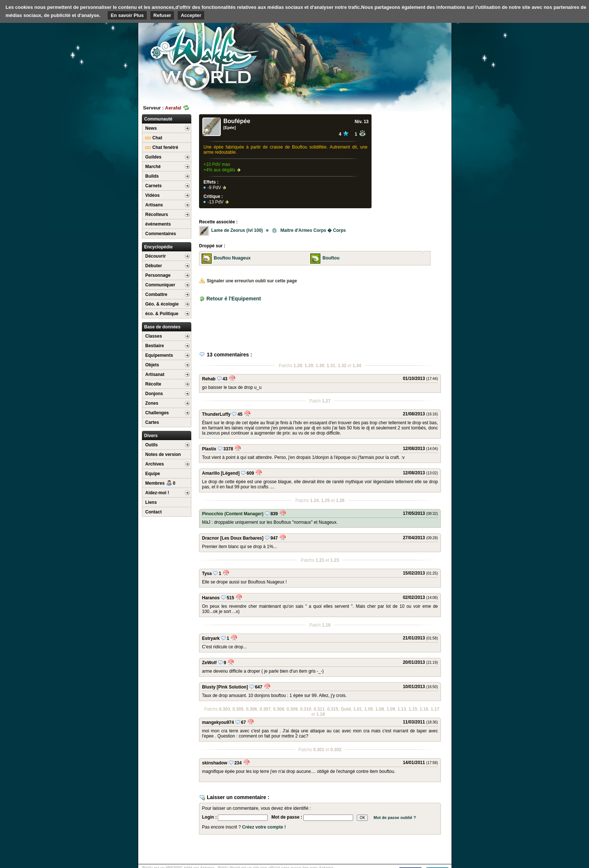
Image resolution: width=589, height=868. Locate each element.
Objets (152, 365)
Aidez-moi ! (157, 493)
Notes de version (163, 454)
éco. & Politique (162, 314)
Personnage (158, 275)
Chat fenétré (162, 147)
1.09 (391, 709)
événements (158, 224)
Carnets (154, 186)
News (151, 128)
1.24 (314, 501)
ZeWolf (209, 663)
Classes (154, 336)
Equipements (159, 355)
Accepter (191, 15)
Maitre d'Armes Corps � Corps (309, 230)
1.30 (320, 366)
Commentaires (161, 234)
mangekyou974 (218, 722)
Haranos (211, 598)
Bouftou (331, 258)
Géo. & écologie (162, 304)
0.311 (319, 709)
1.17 (435, 709)
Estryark (211, 638)
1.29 (309, 366)
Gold (346, 709)
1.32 (342, 366)
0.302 (336, 750)
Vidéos (152, 195)
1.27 (326, 401)
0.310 (306, 709)
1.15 (413, 709)
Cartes (152, 422)
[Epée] (230, 128)
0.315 (333, 709)
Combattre (156, 294)
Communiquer (160, 285)
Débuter (154, 266)
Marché (153, 167)
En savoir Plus (127, 15)
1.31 (331, 366)
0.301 (319, 750)
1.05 (368, 709)
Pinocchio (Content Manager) (233, 514)
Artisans (154, 205)
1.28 (298, 366)
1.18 (320, 714)
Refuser (162, 15)
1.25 (325, 501)
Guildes (153, 157)
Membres (160, 483)
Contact (154, 512)
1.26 (340, 501)
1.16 (424, 709)
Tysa (207, 574)
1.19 (326, 625)
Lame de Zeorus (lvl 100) (237, 230)
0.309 (292, 709)
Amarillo (211, 473)
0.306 (251, 709)
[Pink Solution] (232, 687)
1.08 (379, 709)
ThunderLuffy (216, 414)
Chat (154, 138)
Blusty (209, 687)
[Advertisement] (396, 57)
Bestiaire (155, 346)
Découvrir (156, 256)
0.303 (224, 709)
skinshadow (215, 763)
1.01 (357, 709)
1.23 (334, 560)
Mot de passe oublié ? (395, 818)
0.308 (279, 709)
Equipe (153, 474)
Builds (152, 176)
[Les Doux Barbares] (242, 538)
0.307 (265, 709)
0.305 (238, 709)
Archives (155, 464)
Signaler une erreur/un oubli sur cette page (248, 281)
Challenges (157, 413)
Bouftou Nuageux (232, 258)
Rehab (209, 379)
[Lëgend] (230, 473)
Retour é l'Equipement (234, 299)
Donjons (154, 394)
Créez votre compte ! (264, 827)
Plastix (209, 449)
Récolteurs (157, 215)
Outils (151, 445)
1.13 (402, 709)
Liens (151, 502)
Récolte (153, 384)
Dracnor (210, 538)
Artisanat (155, 374)
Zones (152, 403)
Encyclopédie (158, 247)
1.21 (320, 560)
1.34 (357, 366)
